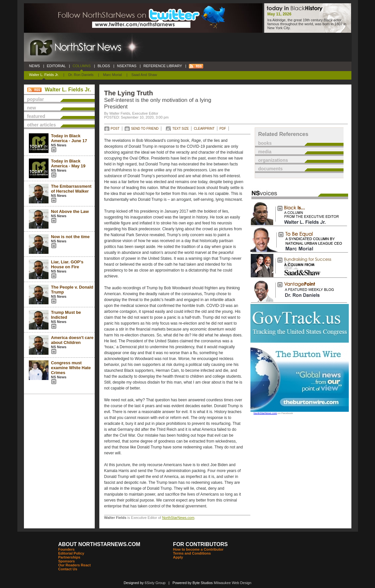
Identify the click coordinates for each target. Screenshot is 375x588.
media (265, 152)
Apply (178, 557)
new (32, 108)
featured (36, 116)
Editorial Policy (71, 553)
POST (115, 129)
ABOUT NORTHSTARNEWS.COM (99, 544)
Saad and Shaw (144, 75)
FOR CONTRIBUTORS (200, 544)
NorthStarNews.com (178, 518)
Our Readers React (75, 565)
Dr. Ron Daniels (81, 75)
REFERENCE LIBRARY (163, 66)
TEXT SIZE (181, 129)
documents (271, 169)
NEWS (35, 66)
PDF (223, 129)
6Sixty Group (155, 583)
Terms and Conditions (192, 553)
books (265, 143)
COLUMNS (81, 66)
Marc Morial (112, 75)
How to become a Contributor (198, 549)
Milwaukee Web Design (233, 583)
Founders (67, 549)
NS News (59, 145)
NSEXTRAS (127, 66)
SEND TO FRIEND (145, 129)
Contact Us (68, 569)
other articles (42, 125)
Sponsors (67, 561)
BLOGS (104, 66)
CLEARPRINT (204, 129)
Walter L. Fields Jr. (44, 75)
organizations (273, 160)
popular (36, 99)
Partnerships (69, 557)
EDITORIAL (56, 66)
